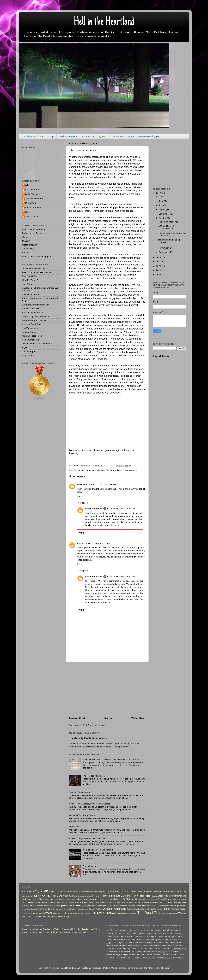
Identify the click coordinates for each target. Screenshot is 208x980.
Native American (151, 902)
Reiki (167, 909)
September (164, 214)
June (161, 201)
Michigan (109, 902)
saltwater (39, 913)
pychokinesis (83, 909)
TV (179, 913)
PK (155, 906)
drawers (101, 470)
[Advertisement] (107, 689)
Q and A (104, 136)
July (161, 205)
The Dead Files (30, 276)
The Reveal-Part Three (94, 776)
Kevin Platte (31, 203)
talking (124, 913)
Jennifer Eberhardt (34, 199)
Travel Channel (172, 913)
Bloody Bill (108, 892)
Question (108, 909)
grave (69, 899)
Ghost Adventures (47, 899)
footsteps (168, 896)
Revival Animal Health (33, 313)
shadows (56, 913)
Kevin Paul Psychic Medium (36, 305)
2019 (159, 262)
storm (119, 913)
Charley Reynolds (144, 892)
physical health (135, 906)
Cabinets (117, 892)
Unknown (82, 484)
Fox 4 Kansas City (31, 340)
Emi (113, 896)
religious (175, 909)
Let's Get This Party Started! (83, 815)
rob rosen (32, 913)
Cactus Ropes (29, 351)
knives (118, 470)
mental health (81, 902)
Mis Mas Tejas (119, 902)
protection (182, 906)
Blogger (165, 968)
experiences (144, 896)
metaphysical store (97, 902)
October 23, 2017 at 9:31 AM (121, 577)
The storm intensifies (168, 222)
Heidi (133, 899)
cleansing (181, 892)
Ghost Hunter (60, 899)
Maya (64, 902)
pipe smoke (147, 906)
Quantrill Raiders (96, 909)
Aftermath (27, 892)
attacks (61, 892)
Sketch (70, 913)
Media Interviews (68, 136)
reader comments (148, 909)
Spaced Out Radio (31, 294)
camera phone (84, 470)
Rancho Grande (133, 909)
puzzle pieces (72, 909)
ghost (35, 899)
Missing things (132, 902)
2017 (159, 193)
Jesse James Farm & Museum (37, 344)
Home (108, 718)
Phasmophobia (121, 906)
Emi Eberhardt (32, 190)
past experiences (95, 906)
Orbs (170, 902)
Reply (80, 496)
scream (48, 913)
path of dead (109, 906)
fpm (146, 968)
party (84, 906)
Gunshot (102, 899)
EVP (136, 896)
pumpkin (63, 909)
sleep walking (79, 913)
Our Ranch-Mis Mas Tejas (35, 269)
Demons (96, 896)
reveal (183, 909)
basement (75, 892)
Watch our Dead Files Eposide (37, 272)
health (126, 899)
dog (101, 896)
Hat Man (110, 899)
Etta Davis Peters (125, 896)
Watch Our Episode (32, 136)
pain (175, 902)
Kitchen (110, 470)
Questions (120, 909)
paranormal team (71, 905)
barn (67, 892)
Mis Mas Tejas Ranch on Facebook (71, 932)
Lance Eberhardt (94, 509)
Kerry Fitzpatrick (180, 899)
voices (47, 916)
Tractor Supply (29, 332)
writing (66, 917)
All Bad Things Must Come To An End (87, 838)
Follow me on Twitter (32, 233)
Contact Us (88, 136)
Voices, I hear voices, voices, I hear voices (90, 804)
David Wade (62, 896)
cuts (94, 470)
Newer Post (77, 718)
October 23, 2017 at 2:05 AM (96, 543)
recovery (160, 909)
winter (60, 917)
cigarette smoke (168, 892)
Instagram (46, 932)
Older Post (138, 718)
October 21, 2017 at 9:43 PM (102, 484)
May (161, 197)
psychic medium (44, 909)
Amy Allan (27, 284)
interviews (147, 899)
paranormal (39, 906)
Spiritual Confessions (79, 792)
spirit (94, 913)
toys (164, 913)
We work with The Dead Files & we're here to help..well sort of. (113, 760)
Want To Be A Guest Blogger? (144, 136)
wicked (54, 917)
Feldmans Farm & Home (34, 320)
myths (141, 902)
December (164, 252)
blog (101, 892)
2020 (159, 266)
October (163, 218)
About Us (118, 136)
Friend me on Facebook (34, 229)
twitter (184, 913)
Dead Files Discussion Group (80, 896)
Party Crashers (90, 866)
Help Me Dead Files (32, 280)
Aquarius (53, 892)
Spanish (88, 913)
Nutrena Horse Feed (32, 336)
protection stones (29, 909)
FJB (79, 543)
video (125, 470)
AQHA (25, 348)
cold (24, 896)
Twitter (57, 929)
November (164, 248)
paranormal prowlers (52, 906)
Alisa (28, 185)
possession (171, 906)
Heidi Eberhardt (33, 194)
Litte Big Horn (55, 902)
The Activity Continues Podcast (88, 738)
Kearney (168, 899)
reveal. (25, 913)
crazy (28, 896)
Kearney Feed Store (32, 324)
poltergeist (161, 906)
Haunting (118, 899)
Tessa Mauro (32, 217)
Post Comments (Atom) (94, 725)
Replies (84, 503)
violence (32, 917)
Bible (96, 892)
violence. (133, 470)
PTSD (56, 909)
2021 (159, 270)
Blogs (51, 136)
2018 (159, 257)
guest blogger (78, 899)
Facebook (155, 896)
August (162, 209)
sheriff (64, 913)
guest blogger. (91, 899)
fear (161, 896)
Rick (27, 212)
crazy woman (41, 895)
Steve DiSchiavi (106, 913)
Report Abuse (161, 356)
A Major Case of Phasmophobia (98, 850)
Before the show (87, 892)
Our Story (74, 827)
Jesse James (158, 899)
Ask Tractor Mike (30, 328)
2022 (159, 274)
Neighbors (163, 902)
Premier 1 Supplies (31, 309)
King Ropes (28, 355)
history (139, 899)
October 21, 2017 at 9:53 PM (121, 509)
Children (156, 892)
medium (71, 902)
